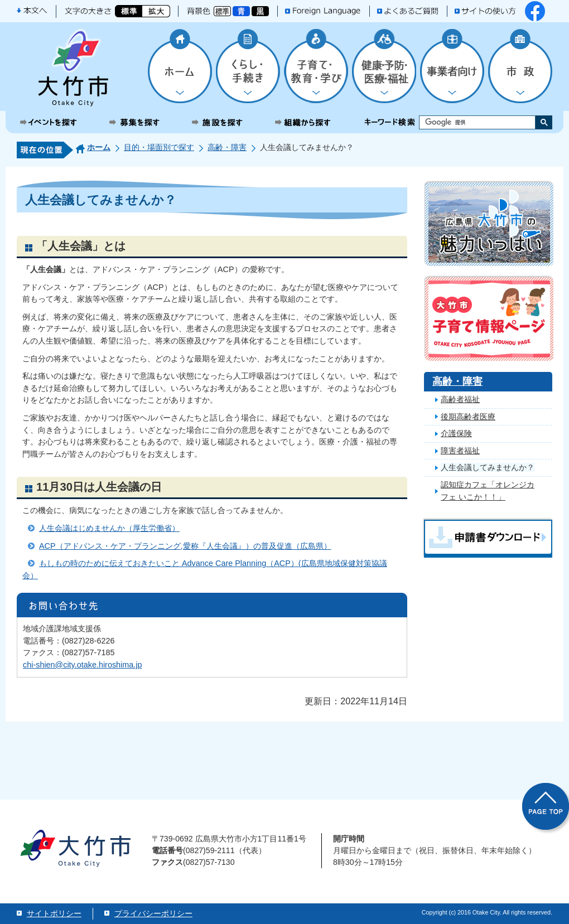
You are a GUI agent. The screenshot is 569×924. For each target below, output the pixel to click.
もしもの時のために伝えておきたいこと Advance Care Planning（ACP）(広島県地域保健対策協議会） (205, 569)
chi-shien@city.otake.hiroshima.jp (83, 665)
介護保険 (456, 433)
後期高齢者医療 (468, 417)
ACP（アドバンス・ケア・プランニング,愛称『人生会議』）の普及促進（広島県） (185, 546)
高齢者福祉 (460, 399)
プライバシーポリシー (153, 913)
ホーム (99, 147)
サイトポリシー (54, 913)
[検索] (467, 122)
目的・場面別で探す (159, 147)
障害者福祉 (460, 451)
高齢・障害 (227, 147)
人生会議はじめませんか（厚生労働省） (109, 528)
